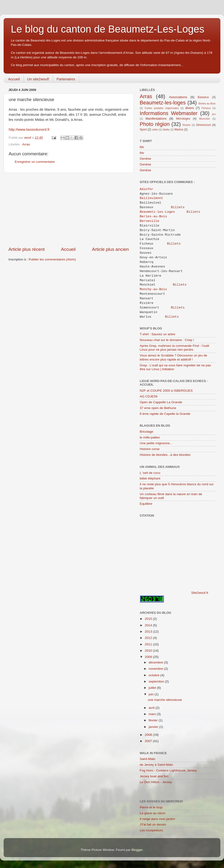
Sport (143, 130)
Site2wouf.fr (200, 593)
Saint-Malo (148, 759)
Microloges (183, 119)
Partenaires (66, 79)
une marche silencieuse (165, 700)
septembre (157, 681)
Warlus (179, 130)
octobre (155, 675)
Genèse (145, 159)
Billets (178, 207)
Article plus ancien (110, 249)
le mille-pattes (150, 437)
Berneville (150, 221)
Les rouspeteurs (151, 830)
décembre (156, 662)
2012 (149, 638)
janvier (154, 727)
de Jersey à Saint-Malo (156, 765)
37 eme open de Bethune (158, 408)
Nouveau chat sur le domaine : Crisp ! (167, 340)
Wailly (166, 130)
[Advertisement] (69, 210)
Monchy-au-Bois (153, 289)
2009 (149, 657)
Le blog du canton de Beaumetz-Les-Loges (108, 29)
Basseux (203, 97)
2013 (149, 632)
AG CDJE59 (149, 396)
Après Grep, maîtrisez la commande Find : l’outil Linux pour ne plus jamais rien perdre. (174, 348)
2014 (149, 625)
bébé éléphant (150, 478)
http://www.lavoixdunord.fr (29, 130)
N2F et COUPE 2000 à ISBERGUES (166, 391)
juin (152, 694)
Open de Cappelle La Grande (161, 402)
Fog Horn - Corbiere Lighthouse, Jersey (168, 770)
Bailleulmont (152, 198)
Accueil (14, 79)
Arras (26, 144)
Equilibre (146, 504)
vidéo (155, 130)
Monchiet (204, 119)
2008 (149, 735)
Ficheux (206, 108)
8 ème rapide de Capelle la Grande (165, 414)
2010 (149, 651)
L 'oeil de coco (150, 473)
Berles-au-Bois (207, 103)
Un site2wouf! (38, 79)
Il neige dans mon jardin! (157, 819)
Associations (178, 97)
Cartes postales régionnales (162, 108)
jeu (214, 114)
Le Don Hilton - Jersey (156, 782)
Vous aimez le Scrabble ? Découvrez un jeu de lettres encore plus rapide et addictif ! (173, 357)
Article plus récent (26, 249)
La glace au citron (153, 813)
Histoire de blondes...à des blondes (165, 455)
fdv (142, 147)
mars (153, 714)
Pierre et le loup (151, 807)
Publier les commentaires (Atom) (52, 259)
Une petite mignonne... (156, 443)
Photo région (155, 124)
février (154, 720)
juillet (153, 688)
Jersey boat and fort (154, 776)
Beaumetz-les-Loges (157, 212)
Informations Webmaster (169, 113)
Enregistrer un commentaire (35, 162)
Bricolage (146, 432)
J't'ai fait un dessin (153, 824)
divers (190, 108)
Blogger (137, 850)
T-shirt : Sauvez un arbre (158, 334)
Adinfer (147, 189)
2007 (149, 741)
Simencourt (203, 125)
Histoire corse (150, 449)
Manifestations (156, 119)
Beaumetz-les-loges (163, 103)
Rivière (187, 125)
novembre (156, 669)
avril (152, 708)
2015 (149, 619)
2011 (149, 644)
